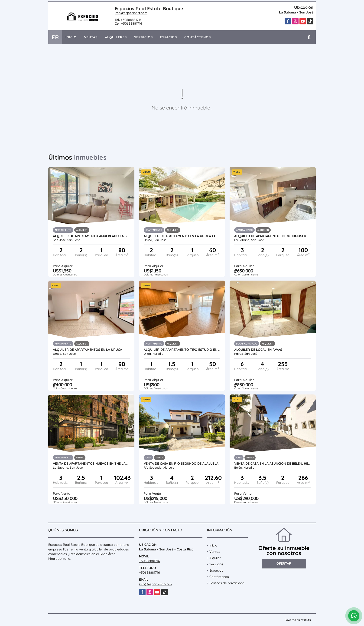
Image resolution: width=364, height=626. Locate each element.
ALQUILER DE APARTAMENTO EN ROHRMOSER (270, 236)
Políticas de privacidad (227, 583)
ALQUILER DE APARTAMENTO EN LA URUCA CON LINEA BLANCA (182, 236)
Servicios (143, 37)
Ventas (91, 37)
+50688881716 (131, 20)
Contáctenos (198, 37)
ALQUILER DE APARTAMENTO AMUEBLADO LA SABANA (91, 236)
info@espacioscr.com (131, 13)
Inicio (71, 37)
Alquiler (215, 558)
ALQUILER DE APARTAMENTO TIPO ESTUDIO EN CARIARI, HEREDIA (182, 350)
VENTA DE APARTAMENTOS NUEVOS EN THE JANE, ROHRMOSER (91, 464)
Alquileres (116, 37)
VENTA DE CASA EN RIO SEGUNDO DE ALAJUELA (181, 464)
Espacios (169, 37)
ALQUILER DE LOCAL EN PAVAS (258, 350)
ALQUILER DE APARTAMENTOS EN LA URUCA (88, 350)
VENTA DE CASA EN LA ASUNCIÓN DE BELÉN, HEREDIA (273, 464)
